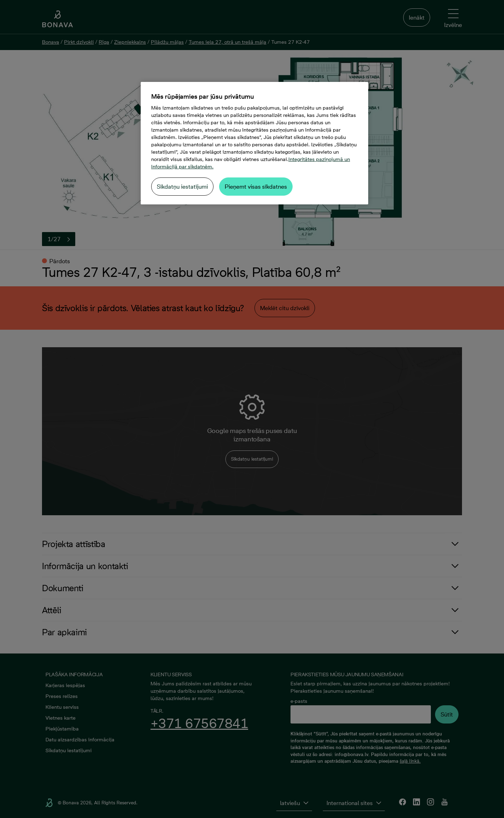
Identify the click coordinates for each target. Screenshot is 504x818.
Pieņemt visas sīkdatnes (256, 187)
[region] (254, 143)
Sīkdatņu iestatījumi (182, 187)
